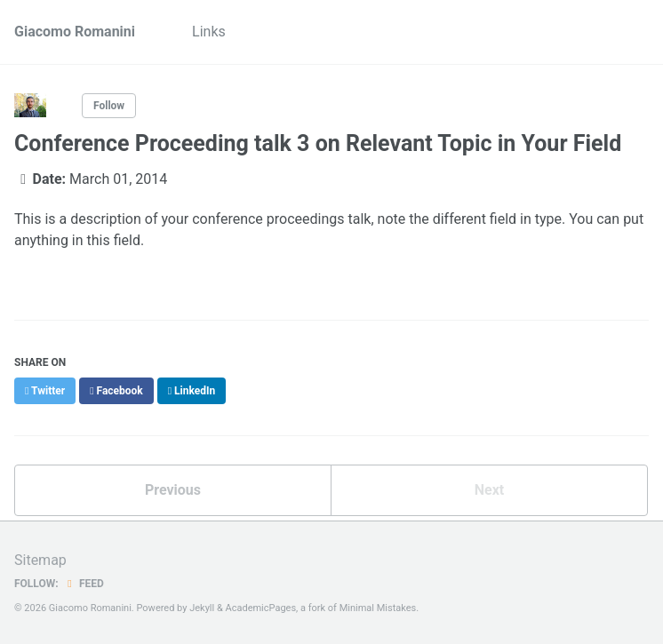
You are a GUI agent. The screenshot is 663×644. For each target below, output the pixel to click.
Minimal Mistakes (378, 608)
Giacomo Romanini (75, 32)
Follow (109, 106)
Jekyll (202, 608)
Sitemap (40, 560)
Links (209, 32)
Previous (173, 490)
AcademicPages (261, 608)
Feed (84, 584)
